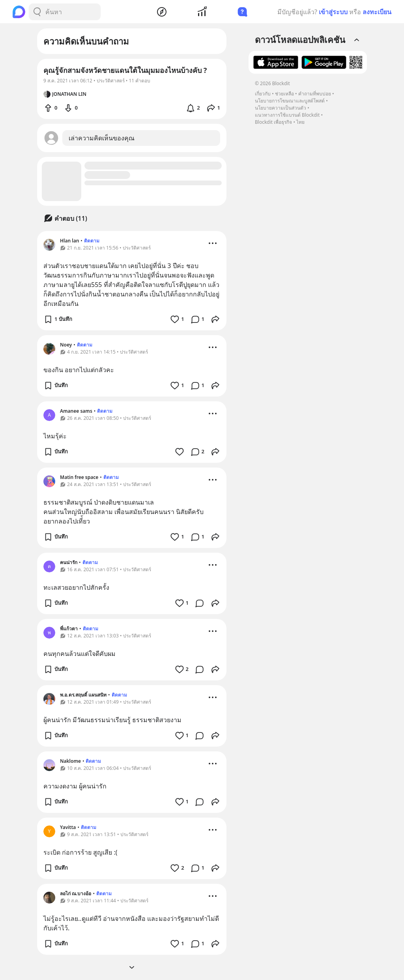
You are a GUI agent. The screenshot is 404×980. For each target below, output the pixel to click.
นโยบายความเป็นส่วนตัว (281, 108)
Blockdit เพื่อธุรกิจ (273, 122)
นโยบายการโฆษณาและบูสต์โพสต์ (290, 101)
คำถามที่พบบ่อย (315, 94)
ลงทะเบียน (377, 12)
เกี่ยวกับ (263, 94)
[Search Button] (37, 12)
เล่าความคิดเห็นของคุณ (102, 138)
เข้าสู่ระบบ (333, 12)
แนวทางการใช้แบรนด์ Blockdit (287, 115)
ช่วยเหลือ (284, 94)
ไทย (300, 122)
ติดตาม (92, 241)
